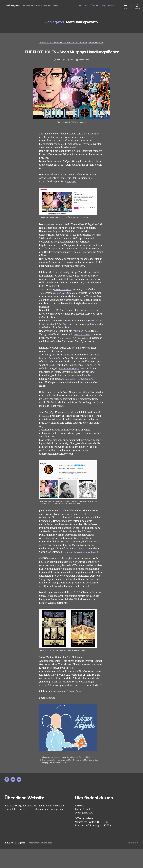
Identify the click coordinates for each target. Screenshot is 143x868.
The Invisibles (72, 350)
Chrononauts (84, 323)
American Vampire (64, 302)
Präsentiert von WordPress (42, 862)
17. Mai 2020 (84, 68)
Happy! (98, 350)
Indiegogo (72, 190)
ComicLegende (14, 6)
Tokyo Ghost (75, 336)
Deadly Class (55, 336)
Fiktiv (90, 776)
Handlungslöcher (49, 779)
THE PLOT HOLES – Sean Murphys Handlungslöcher (71, 56)
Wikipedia (89, 408)
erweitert (97, 247)
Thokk (65, 782)
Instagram (45, 432)
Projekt (48, 233)
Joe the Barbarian (83, 347)
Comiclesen (62, 776)
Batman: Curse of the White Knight (80, 395)
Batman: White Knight (51, 374)
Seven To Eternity (93, 381)
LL (67, 779)
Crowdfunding (98, 43)
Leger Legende (66, 68)
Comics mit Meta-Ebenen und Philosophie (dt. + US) (63, 43)
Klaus (90, 350)
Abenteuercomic (49, 776)
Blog (104, 6)
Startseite (83, 6)
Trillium (84, 288)
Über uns (95, 6)
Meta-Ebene (91, 779)
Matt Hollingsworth (77, 779)
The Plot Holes (55, 782)
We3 (83, 350)
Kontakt (112, 6)
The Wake (58, 305)
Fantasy (84, 776)
